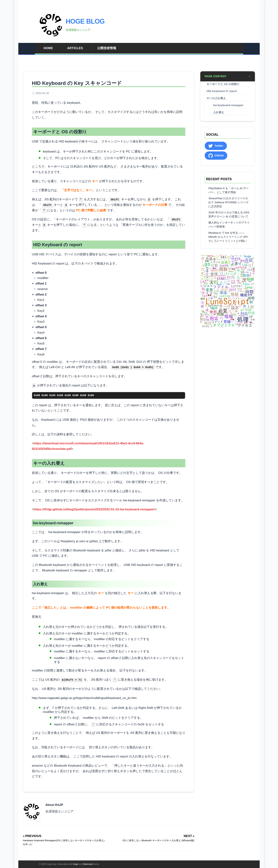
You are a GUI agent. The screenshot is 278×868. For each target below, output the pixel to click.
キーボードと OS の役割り (223, 84)
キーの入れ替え (216, 98)
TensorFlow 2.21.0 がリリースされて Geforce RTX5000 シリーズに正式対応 (228, 202)
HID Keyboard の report (222, 91)
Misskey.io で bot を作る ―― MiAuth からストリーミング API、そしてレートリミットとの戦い (229, 237)
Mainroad (88, 864)
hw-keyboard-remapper (228, 105)
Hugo (76, 864)
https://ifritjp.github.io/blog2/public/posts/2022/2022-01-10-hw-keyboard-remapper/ (94, 509)
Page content (228, 76)
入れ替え (219, 112)
